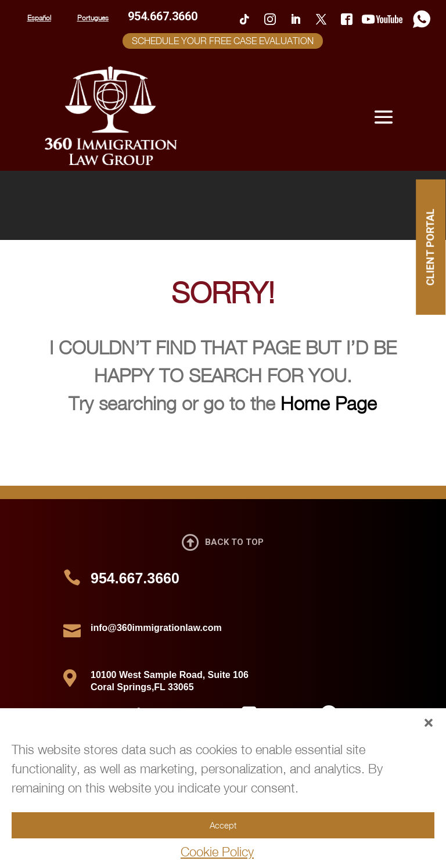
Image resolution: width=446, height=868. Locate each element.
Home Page (329, 403)
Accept (223, 825)
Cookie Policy (217, 852)
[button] (429, 723)
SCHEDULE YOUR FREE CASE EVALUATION (223, 41)
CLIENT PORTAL (430, 247)
